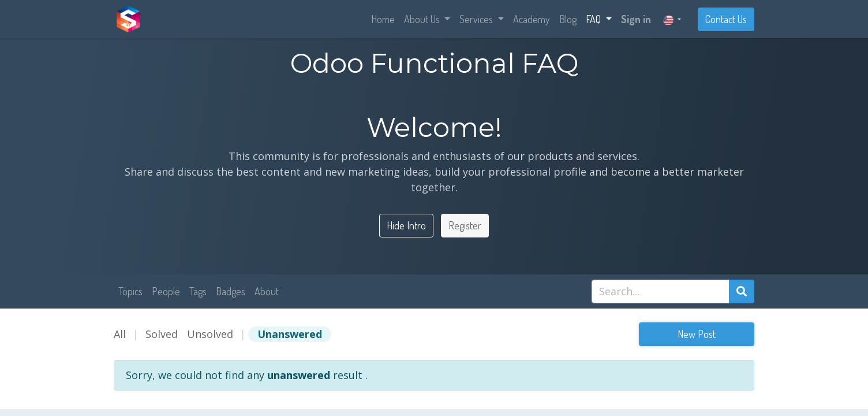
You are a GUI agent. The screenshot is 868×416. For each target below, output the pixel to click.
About (267, 291)
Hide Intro (406, 225)
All (120, 334)
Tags (198, 291)
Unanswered (290, 334)
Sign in (636, 19)
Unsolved (210, 334)
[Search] (742, 291)
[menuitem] (383, 19)
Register (465, 225)
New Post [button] (697, 334)
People (166, 291)
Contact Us (726, 19)
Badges (231, 291)
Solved (162, 334)
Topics (130, 291)
